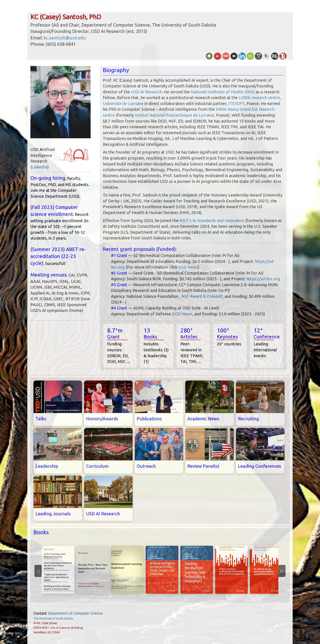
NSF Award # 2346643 (202, 296)
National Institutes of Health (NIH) (223, 92)
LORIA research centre (259, 98)
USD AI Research (146, 92)
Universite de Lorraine (123, 103)
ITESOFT (237, 103)
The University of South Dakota (53, 618)
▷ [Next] (282, 571)
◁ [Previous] (38, 571)
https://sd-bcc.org (263, 279)
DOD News (182, 314)
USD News (188, 267)
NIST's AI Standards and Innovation (212, 220)
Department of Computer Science (75, 613)
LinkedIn (40, 167)
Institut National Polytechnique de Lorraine (174, 115)
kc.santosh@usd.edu (65, 38)
